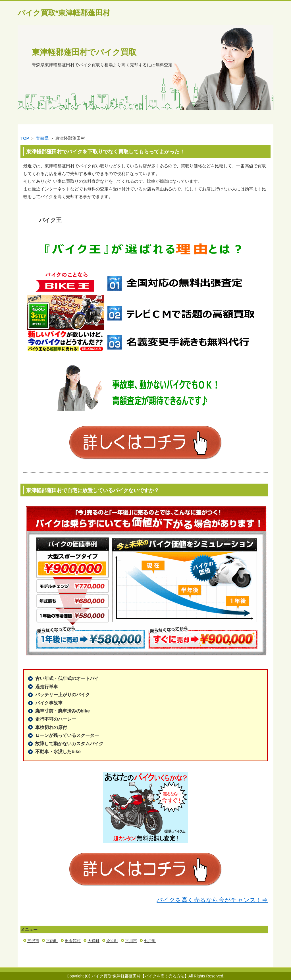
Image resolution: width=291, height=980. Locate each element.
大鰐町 (93, 941)
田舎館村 (73, 941)
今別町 (112, 941)
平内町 (52, 941)
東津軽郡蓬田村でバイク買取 (84, 52)
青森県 (42, 138)
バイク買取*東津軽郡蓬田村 (64, 13)
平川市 (131, 941)
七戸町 (150, 941)
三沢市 (33, 941)
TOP (25, 138)
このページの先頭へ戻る (256, 964)
